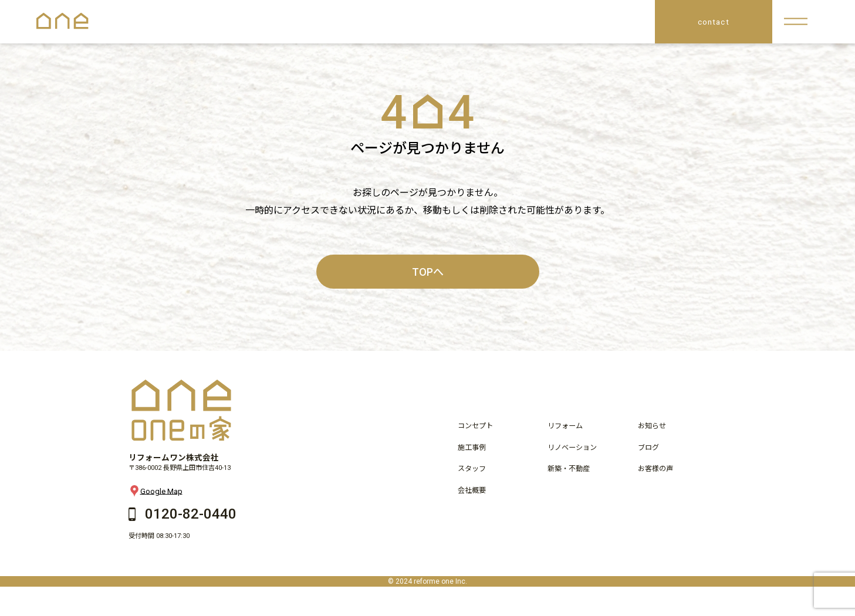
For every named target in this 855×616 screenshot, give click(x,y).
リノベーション (572, 448)
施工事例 (472, 448)
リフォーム (565, 426)
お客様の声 (655, 469)
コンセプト (475, 426)
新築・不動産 (569, 469)
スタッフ (472, 469)
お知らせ (652, 426)
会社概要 (472, 490)
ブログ (648, 448)
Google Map (156, 491)
